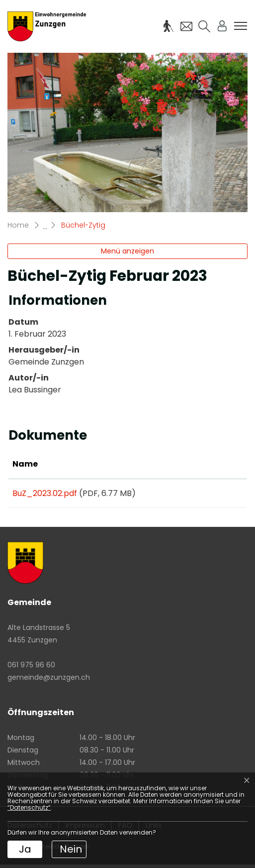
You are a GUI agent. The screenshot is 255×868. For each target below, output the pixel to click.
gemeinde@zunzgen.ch (49, 681)
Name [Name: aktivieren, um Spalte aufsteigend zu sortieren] (25, 464)
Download (212, 495)
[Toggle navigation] (241, 26)
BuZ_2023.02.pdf (45, 493)
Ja (25, 849)
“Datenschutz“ (29, 807)
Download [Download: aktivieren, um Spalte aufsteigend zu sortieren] (203, 464)
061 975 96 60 (31, 668)
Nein (71, 849)
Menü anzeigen (127, 251)
